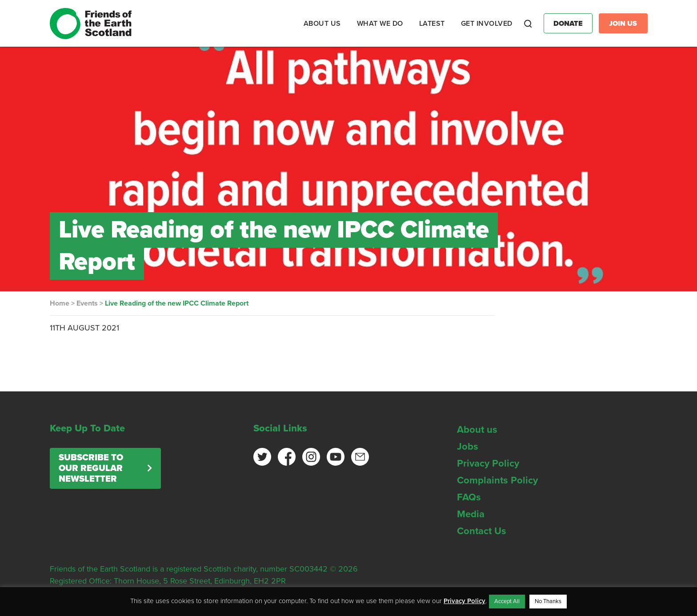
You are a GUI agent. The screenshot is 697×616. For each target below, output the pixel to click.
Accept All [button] (507, 601)
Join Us (623, 24)
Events (87, 303)
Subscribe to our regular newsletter (91, 468)
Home (60, 303)
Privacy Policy (488, 463)
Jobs (468, 447)
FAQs (469, 497)
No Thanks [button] (548, 601)
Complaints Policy (497, 480)
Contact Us (482, 531)
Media (471, 514)
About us (477, 430)
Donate (568, 24)
